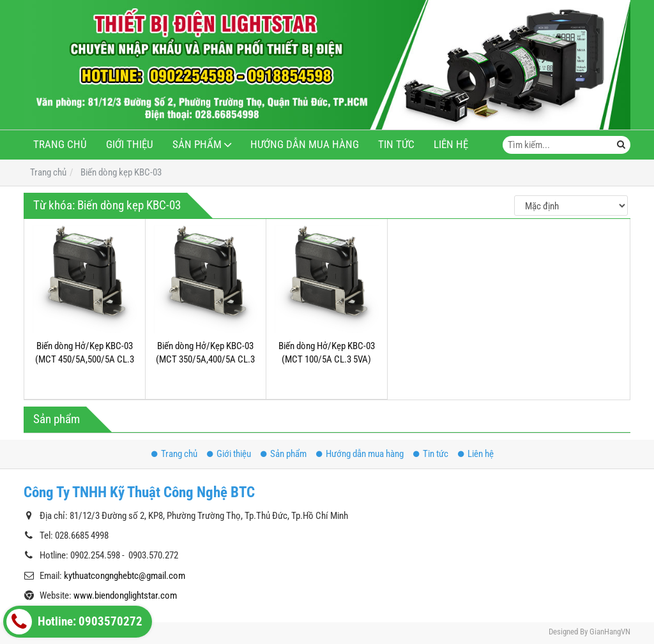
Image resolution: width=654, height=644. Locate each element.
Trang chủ (60, 145)
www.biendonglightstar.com (125, 595)
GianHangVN (610, 632)
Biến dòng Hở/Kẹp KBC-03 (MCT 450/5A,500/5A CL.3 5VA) (85, 360)
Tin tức (396, 145)
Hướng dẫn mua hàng (305, 145)
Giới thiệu (130, 145)
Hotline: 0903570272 (74, 622)
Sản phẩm (197, 145)
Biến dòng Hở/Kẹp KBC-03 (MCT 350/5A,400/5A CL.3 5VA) (205, 360)
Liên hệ (451, 145)
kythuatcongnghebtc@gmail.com (125, 576)
